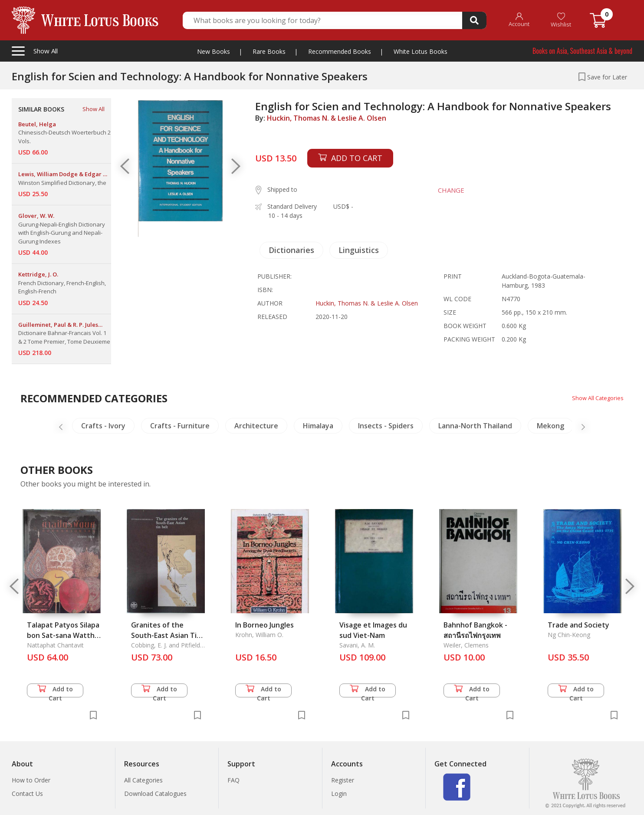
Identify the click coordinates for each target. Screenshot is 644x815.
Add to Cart (55, 691)
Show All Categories (596, 398)
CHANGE (446, 190)
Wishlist (561, 20)
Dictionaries (291, 250)
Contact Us (27, 794)
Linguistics (359, 250)
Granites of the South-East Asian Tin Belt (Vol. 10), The (166, 635)
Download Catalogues (155, 794)
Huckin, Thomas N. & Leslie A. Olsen (327, 118)
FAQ (233, 780)
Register (343, 780)
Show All (94, 109)
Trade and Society (578, 625)
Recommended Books (340, 51)
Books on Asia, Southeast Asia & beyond (582, 51)
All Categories (143, 780)
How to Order (31, 780)
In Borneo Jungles (264, 625)
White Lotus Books (421, 51)
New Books (214, 51)
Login (339, 794)
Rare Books (269, 51)
